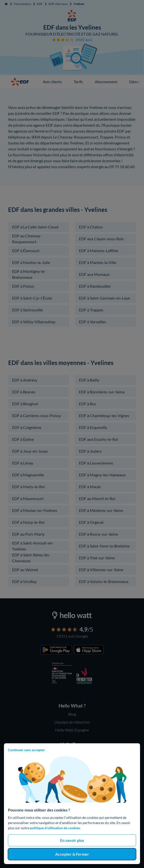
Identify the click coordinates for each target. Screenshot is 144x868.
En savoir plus (72, 840)
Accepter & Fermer (72, 854)
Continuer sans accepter (26, 750)
